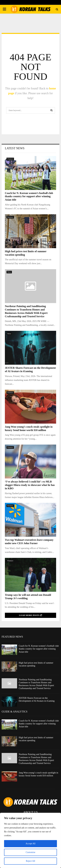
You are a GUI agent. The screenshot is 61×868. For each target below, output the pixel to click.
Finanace (10, 159)
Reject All (30, 861)
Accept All (30, 844)
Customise (30, 852)
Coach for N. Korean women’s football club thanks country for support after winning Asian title (29, 196)
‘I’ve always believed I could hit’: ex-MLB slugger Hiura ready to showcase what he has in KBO (30, 485)
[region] (30, 840)
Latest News (15, 148)
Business (10, 217)
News (9, 272)
